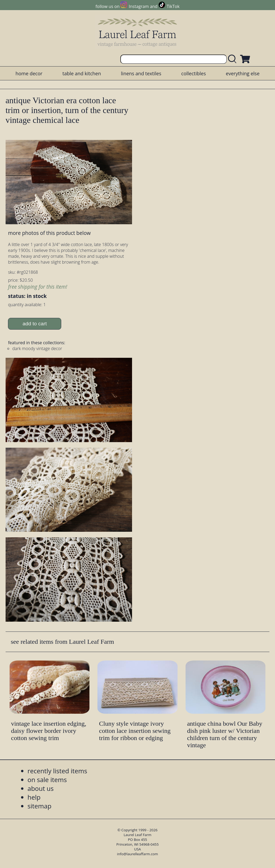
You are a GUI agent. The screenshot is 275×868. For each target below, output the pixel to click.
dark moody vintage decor (37, 348)
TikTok (173, 6)
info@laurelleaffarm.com (138, 854)
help (34, 797)
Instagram (139, 6)
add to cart (35, 324)
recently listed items (57, 771)
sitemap (39, 806)
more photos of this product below (49, 233)
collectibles (194, 73)
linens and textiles (141, 73)
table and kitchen (82, 73)
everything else (243, 73)
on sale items (47, 780)
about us (40, 788)
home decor (29, 73)
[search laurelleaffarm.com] (233, 59)
